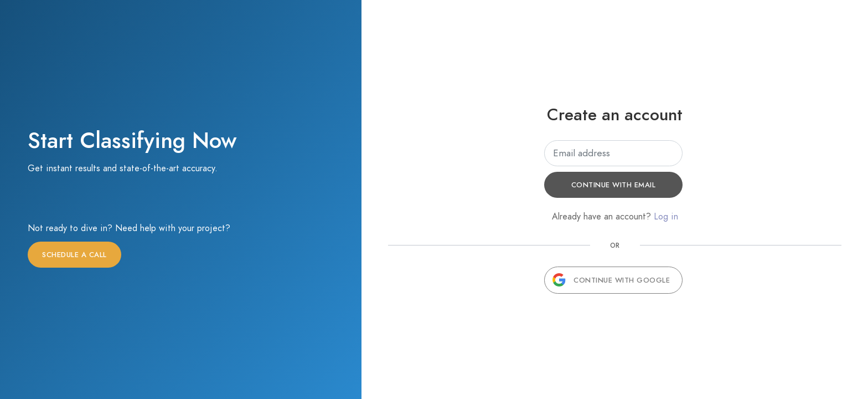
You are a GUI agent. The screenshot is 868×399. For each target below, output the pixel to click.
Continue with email (614, 185)
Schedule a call (74, 255)
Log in (666, 217)
